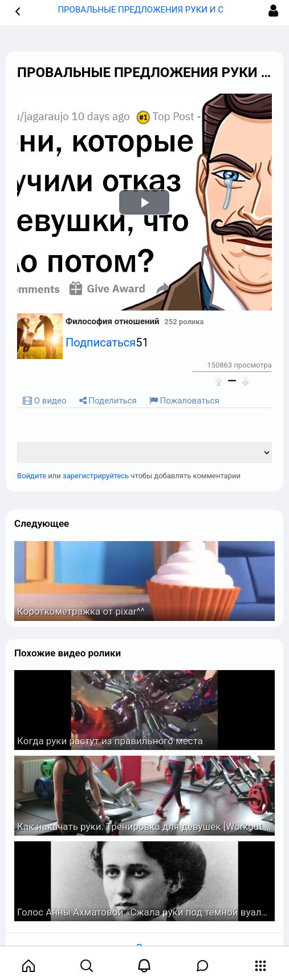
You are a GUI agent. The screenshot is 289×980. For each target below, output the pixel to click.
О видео (45, 401)
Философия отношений (112, 321)
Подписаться (101, 342)
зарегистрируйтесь (96, 476)
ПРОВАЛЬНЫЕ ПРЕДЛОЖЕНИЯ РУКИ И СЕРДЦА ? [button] (158, 10)
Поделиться (108, 401)
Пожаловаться (184, 401)
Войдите (32, 476)
